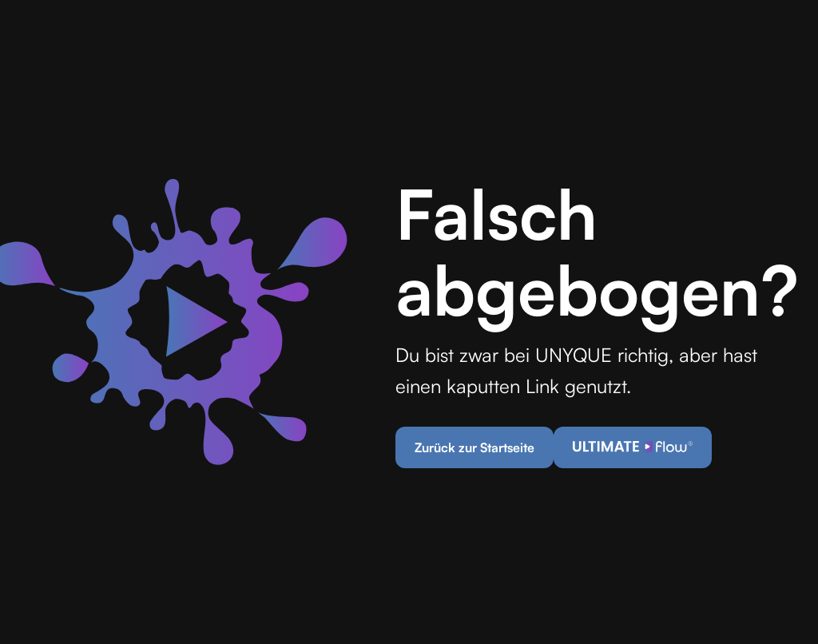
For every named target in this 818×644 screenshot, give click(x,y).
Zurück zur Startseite (475, 447)
